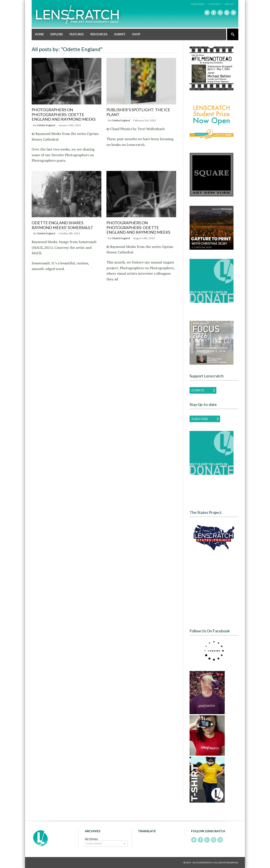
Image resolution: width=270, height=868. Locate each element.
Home (39, 34)
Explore (57, 34)
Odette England (46, 125)
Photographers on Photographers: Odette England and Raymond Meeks (64, 114)
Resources (99, 34)
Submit (120, 34)
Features (77, 34)
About (229, 4)
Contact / (216, 4)
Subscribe (200, 419)
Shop (136, 34)
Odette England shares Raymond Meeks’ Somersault (62, 225)
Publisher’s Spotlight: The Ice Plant (138, 112)
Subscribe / (199, 4)
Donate (198, 390)
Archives (91, 839)
